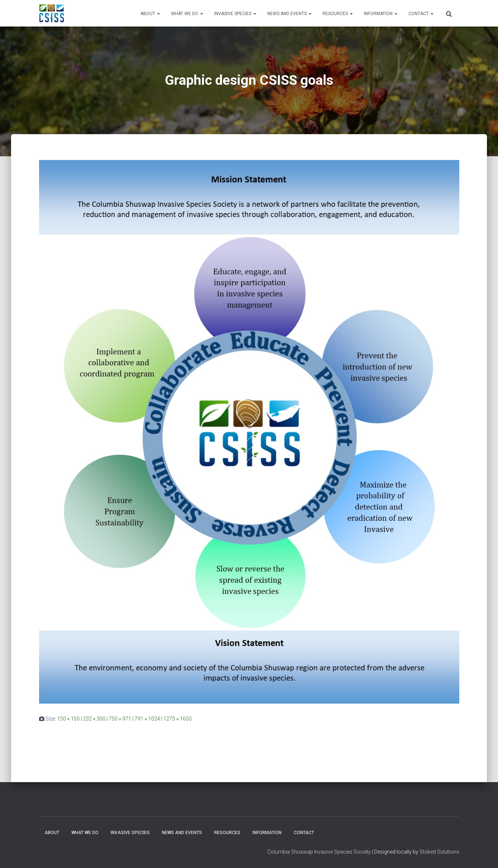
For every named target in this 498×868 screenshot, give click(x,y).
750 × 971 (120, 719)
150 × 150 (68, 719)
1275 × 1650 (177, 719)
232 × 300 (94, 719)
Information (381, 14)
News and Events (289, 14)
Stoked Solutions (439, 852)
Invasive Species (235, 14)
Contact (421, 14)
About (150, 14)
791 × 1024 (147, 719)
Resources (338, 14)
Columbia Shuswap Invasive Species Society (319, 852)
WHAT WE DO (187, 14)
